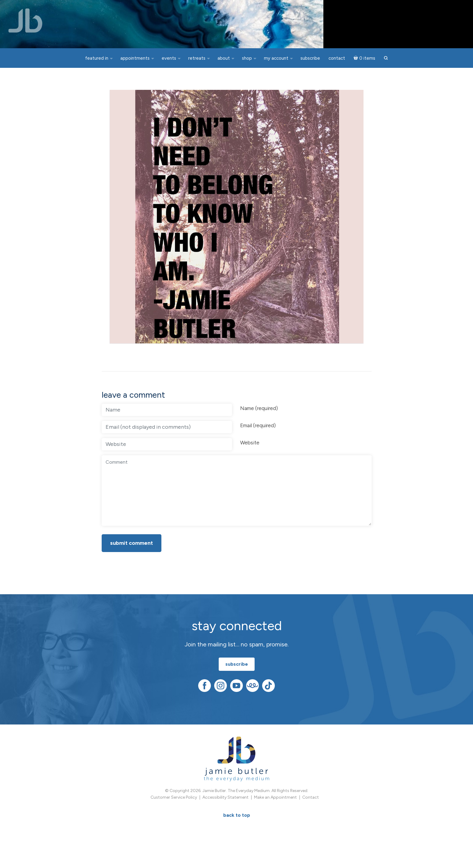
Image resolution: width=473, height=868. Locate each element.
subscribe (237, 666)
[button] (386, 58)
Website (250, 445)
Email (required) (258, 428)
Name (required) (259, 411)
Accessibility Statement (225, 800)
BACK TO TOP (237, 818)
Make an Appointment (275, 800)
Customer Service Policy (174, 800)
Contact (311, 800)
